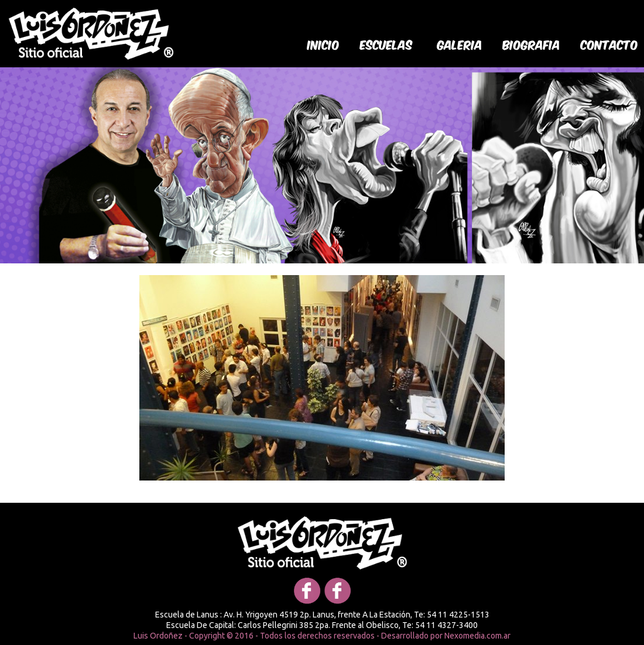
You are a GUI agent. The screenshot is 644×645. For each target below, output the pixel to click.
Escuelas (386, 44)
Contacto (609, 44)
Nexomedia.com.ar (477, 636)
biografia (532, 44)
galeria (460, 44)
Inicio (323, 44)
